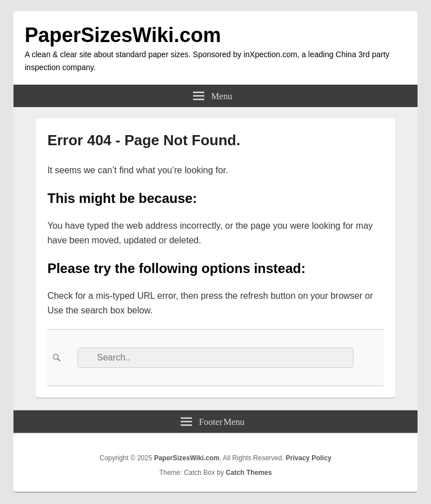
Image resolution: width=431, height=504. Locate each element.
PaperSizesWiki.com (123, 35)
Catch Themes (249, 473)
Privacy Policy (308, 458)
